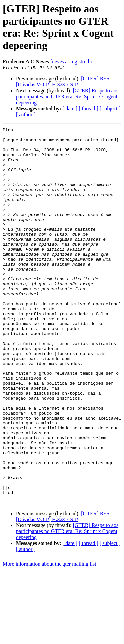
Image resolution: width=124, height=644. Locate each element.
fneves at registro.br (71, 61)
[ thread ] (88, 108)
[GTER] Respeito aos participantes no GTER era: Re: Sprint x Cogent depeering (67, 97)
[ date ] (70, 108)
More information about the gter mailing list (49, 638)
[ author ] (26, 114)
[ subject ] (110, 108)
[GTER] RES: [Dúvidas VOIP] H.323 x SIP (63, 82)
